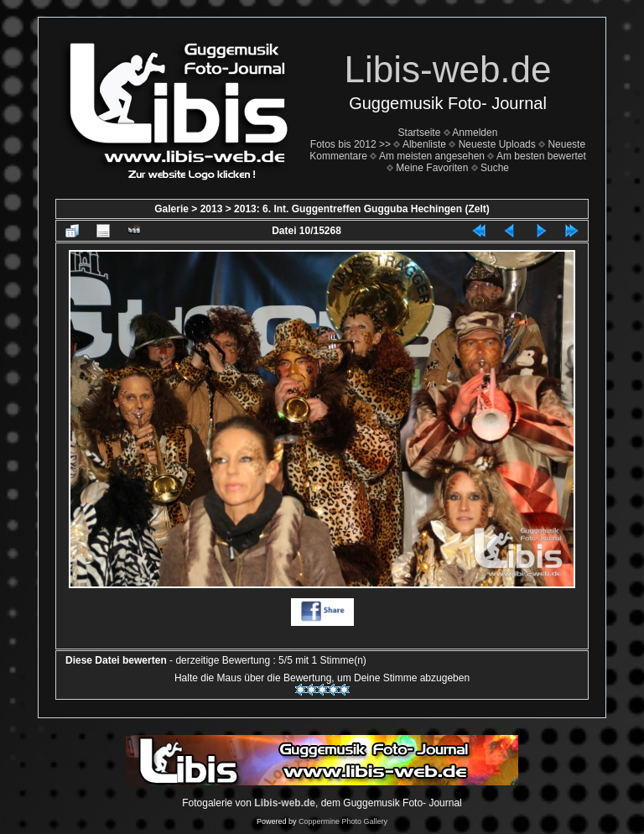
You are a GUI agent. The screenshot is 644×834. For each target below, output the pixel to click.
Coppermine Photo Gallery (343, 821)
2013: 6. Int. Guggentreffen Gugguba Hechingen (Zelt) (362, 209)
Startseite (420, 133)
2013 (212, 209)
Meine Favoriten (432, 168)
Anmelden (475, 133)
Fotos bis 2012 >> (351, 144)
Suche (495, 168)
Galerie (171, 209)
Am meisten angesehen (432, 156)
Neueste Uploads (497, 144)
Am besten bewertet (541, 156)
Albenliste (424, 144)
